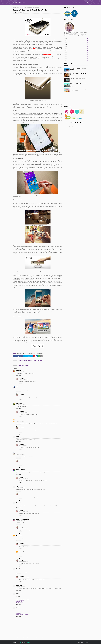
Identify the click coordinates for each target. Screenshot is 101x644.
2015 (77, 61)
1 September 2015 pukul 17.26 (24, 479)
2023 (77, 45)
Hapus (20, 375)
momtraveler (19, 403)
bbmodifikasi (19, 585)
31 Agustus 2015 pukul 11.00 (20, 421)
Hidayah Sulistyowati (21, 470)
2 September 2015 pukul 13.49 (21, 504)
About (20, 3)
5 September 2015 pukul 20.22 (24, 553)
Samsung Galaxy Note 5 (20, 7)
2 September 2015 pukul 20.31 (24, 512)
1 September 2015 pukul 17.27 (24, 495)
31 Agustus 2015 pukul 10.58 (20, 405)
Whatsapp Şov (19, 613)
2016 (77, 59)
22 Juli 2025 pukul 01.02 (20, 595)
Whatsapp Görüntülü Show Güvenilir (23, 614)
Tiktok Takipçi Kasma (20, 600)
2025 (77, 41)
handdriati (18, 436)
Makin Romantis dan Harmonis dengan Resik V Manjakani (79, 69)
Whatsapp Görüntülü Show (21, 612)
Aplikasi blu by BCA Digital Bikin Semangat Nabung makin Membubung (78, 84)
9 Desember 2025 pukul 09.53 (21, 609)
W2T (20, 642)
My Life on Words (51, 3)
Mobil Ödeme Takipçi (20, 603)
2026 (77, 39)
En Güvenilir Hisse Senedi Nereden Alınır (23, 599)
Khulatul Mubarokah (20, 420)
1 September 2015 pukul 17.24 (24, 445)
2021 (77, 49)
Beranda (14, 7)
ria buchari (18, 370)
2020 (77, 51)
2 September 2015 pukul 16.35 (21, 537)
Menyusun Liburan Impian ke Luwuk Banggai (78, 89)
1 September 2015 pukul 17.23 (24, 429)
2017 (77, 57)
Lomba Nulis (31, 353)
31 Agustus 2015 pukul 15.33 (20, 454)
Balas (17, 375)
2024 (77, 43)
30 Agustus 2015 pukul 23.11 (24, 379)
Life (26, 353)
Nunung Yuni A (19, 569)
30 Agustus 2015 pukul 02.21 (20, 372)
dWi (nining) (19, 503)
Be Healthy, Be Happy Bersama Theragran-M (78, 79)
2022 (77, 47)
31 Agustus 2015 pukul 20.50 (20, 487)
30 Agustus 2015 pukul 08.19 (20, 388)
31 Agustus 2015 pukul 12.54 (20, 438)
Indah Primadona (20, 453)
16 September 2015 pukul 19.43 (24, 578)
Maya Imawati (19, 486)
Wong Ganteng (19, 536)
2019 (77, 53)
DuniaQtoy (28, 642)
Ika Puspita (15, 12)
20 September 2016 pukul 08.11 (21, 587)
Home (16, 3)
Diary (23, 353)
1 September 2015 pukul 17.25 (24, 462)
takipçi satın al (19, 598)
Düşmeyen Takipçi (19, 601)
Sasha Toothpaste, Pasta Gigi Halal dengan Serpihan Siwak (78, 74)
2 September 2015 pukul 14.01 (21, 520)
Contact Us (86, 642)
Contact (24, 3)
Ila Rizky (18, 387)
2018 (77, 55)
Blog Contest (19, 353)
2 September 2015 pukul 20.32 (24, 528)
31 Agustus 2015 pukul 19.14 (20, 471)
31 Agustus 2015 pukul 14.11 (23, 412)
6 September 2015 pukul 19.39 (24, 561)
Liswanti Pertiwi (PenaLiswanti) (23, 519)
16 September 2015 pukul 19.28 (21, 570)
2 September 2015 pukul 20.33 (24, 545)
